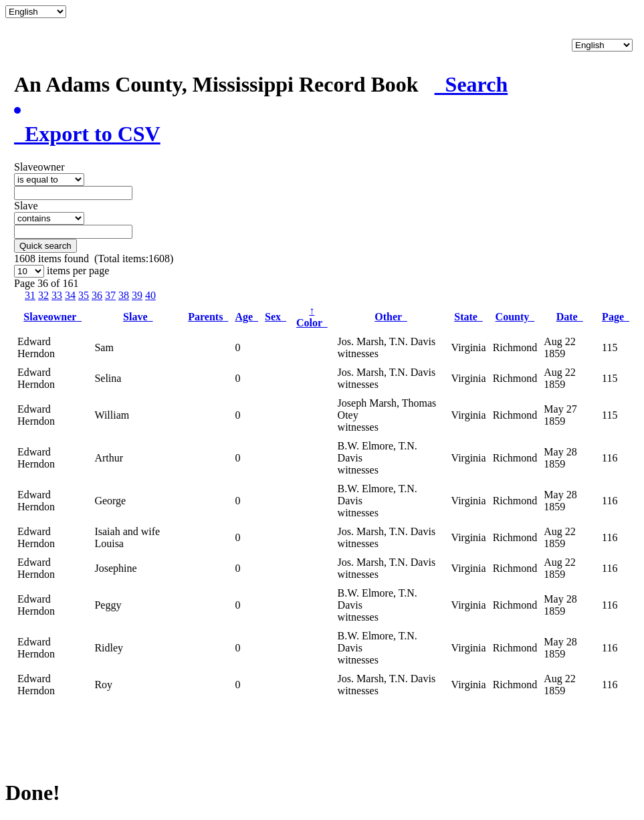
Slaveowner (52, 317)
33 (57, 295)
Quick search (45, 246)
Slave (138, 317)
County (515, 317)
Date (570, 317)
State (468, 317)
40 (150, 295)
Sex (276, 317)
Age (246, 317)
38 (124, 295)
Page (616, 317)
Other (391, 317)
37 (110, 295)
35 (84, 295)
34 (70, 295)
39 (137, 295)
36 (97, 295)
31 (30, 295)
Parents (208, 317)
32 (43, 295)
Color (312, 317)
